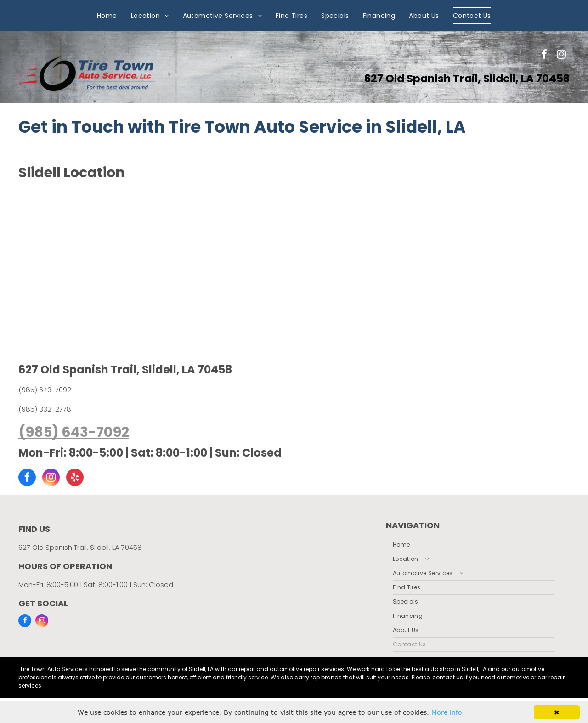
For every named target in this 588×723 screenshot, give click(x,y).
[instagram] (561, 55)
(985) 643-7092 (45, 390)
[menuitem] (107, 16)
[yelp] (75, 478)
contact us (448, 677)
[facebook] (544, 55)
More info (447, 712)
